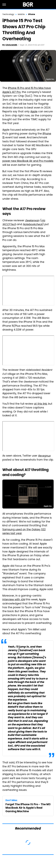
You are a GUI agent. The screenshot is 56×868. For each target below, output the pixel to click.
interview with (14, 600)
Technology (8, 14)
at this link (40, 404)
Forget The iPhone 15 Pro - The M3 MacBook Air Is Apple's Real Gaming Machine (28, 808)
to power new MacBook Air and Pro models (28, 159)
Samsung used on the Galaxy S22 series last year (24, 532)
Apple (34, 112)
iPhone (32, 14)
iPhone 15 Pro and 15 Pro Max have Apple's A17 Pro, (27, 90)
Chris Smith (11, 45)
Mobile (21, 14)
